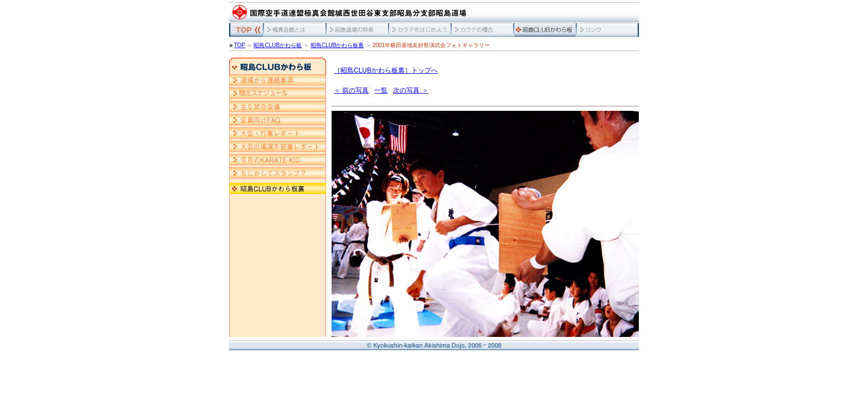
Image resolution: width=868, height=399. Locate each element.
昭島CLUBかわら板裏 (337, 45)
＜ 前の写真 (351, 90)
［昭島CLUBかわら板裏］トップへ (386, 70)
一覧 (381, 90)
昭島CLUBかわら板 (278, 45)
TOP (240, 45)
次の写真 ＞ (410, 90)
